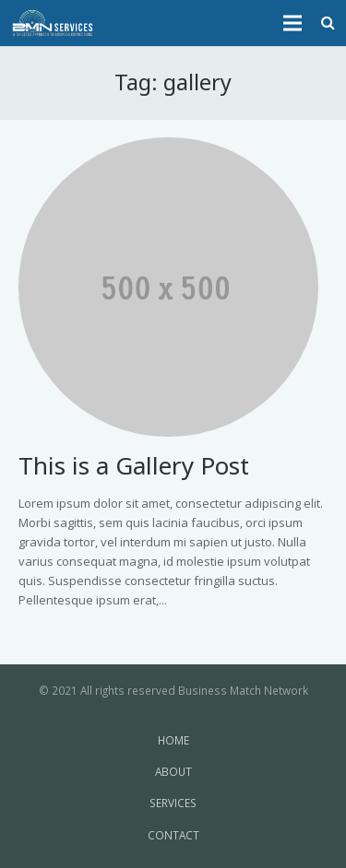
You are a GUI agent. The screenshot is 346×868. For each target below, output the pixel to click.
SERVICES (173, 803)
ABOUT (173, 771)
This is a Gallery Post (134, 465)
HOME (173, 740)
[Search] (328, 23)
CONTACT (173, 835)
